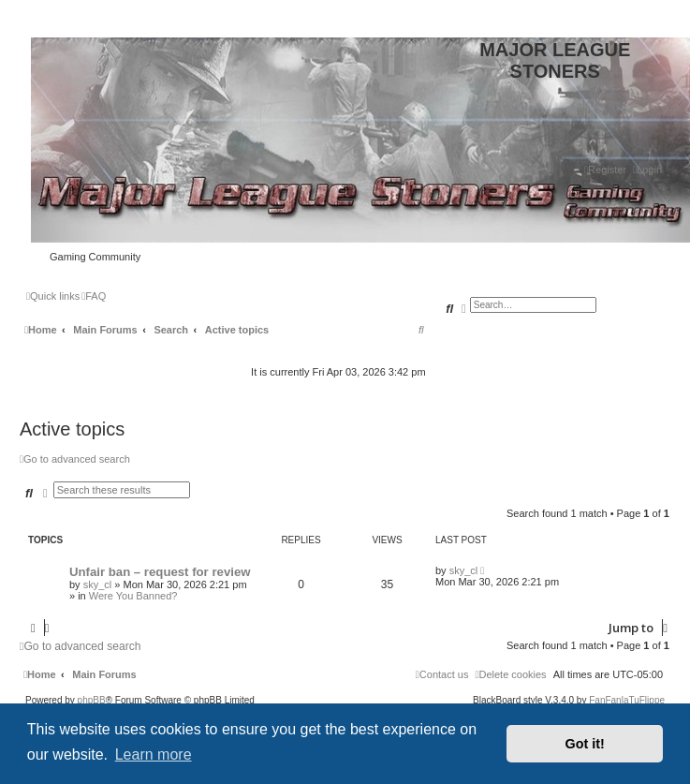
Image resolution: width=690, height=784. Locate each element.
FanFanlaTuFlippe (627, 701)
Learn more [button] (154, 754)
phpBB (92, 701)
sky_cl (98, 584)
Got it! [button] (585, 744)
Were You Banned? (133, 596)
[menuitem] (647, 170)
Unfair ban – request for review (160, 572)
